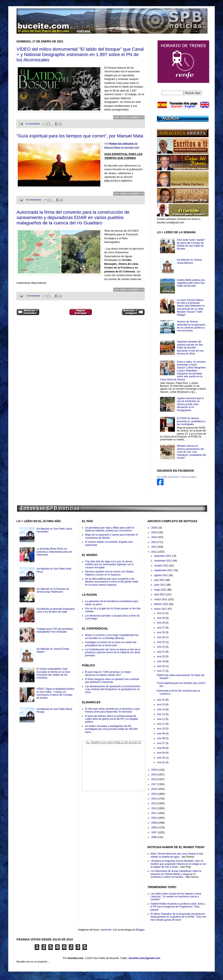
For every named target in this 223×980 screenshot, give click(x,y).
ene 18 (161, 666)
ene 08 (161, 738)
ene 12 (161, 719)
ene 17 (161, 671)
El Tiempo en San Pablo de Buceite (114, 742)
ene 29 (161, 618)
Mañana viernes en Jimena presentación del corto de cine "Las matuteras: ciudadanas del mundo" (192, 452)
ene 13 (161, 714)
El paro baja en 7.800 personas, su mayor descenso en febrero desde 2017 (108, 673)
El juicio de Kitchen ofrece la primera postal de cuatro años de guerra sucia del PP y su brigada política (111, 719)
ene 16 (161, 700)
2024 (154, 537)
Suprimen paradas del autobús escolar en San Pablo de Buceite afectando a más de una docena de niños (190, 348)
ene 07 (161, 743)
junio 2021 (160, 585)
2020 (154, 770)
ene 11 (161, 724)
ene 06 (161, 748)
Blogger (140, 930)
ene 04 (161, 753)
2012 (154, 808)
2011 (154, 813)
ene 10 (161, 729)
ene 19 (161, 661)
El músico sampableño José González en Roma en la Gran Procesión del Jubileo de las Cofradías (53, 673)
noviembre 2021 (163, 561)
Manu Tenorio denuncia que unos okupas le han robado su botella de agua (177, 855)
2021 (154, 552)
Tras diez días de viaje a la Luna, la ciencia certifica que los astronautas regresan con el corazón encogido (109, 564)
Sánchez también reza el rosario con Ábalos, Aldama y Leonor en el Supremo (110, 573)
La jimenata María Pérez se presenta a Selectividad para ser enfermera (54, 552)
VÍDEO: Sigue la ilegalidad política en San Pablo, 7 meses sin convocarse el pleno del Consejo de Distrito (55, 693)
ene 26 (161, 632)
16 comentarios (33, 200)
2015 (154, 794)
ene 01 (161, 762)
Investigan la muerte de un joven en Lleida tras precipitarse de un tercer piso (111, 644)
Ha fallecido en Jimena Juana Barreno (189, 261)
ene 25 (161, 637)
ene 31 (161, 613)
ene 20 (161, 656)
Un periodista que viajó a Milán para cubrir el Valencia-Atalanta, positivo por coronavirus (110, 529)
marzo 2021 (161, 599)
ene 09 (161, 734)
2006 (154, 837)
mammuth (106, 930)
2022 (154, 547)
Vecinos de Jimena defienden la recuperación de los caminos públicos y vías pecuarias (191, 326)
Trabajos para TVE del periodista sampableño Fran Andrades (55, 630)
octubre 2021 (162, 566)
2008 (154, 828)
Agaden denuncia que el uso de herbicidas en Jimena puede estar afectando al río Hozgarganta (190, 404)
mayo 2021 (161, 590)
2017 (154, 784)
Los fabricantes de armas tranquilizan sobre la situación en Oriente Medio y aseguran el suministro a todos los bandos (176, 874)
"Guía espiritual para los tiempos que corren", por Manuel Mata (80, 136)
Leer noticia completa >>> (129, 117)
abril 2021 (160, 594)
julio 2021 (160, 580)
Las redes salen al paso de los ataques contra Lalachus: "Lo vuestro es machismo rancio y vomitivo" (176, 897)
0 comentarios (33, 124)
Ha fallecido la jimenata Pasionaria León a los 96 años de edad (56, 610)
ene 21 (161, 652)
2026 (154, 528)
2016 (154, 789)
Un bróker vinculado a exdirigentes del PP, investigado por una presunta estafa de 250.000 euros (111, 729)
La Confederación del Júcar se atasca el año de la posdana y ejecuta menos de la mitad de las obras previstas (113, 652)
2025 (154, 532)
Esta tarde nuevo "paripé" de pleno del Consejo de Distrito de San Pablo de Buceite (191, 244)
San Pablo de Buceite (168, 477)
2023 (154, 542)
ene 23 (161, 642)
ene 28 (161, 623)
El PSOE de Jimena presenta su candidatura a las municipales (191, 421)
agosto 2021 (161, 575)
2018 (154, 779)
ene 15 (161, 705)
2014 (154, 799)
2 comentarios (33, 296)
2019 (154, 775)
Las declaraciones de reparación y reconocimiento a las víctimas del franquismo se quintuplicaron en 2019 (113, 689)
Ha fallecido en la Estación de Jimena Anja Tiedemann (53, 590)
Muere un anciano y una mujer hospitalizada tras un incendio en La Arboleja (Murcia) (112, 637)
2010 (154, 818)
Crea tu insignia (189, 477)
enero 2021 (161, 609)
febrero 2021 (162, 604)
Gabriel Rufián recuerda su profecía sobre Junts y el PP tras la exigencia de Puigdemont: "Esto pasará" (178, 907)
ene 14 (161, 709)
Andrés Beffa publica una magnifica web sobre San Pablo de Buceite (191, 283)
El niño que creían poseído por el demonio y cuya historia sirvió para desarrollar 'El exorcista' (112, 710)
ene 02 (161, 758)
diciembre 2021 (163, 556)
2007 (154, 832)
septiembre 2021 (164, 570)
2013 (154, 803)
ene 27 (161, 628)
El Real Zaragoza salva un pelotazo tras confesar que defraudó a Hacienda (112, 681)
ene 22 (161, 647)
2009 (154, 823)
